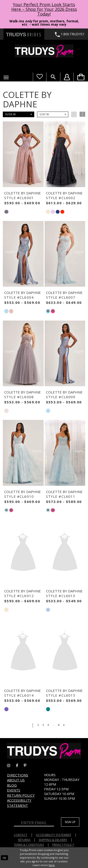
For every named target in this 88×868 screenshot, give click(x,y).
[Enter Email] (34, 823)
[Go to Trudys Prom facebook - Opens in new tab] (20, 766)
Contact (21, 835)
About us (16, 780)
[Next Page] (65, 725)
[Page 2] (37, 725)
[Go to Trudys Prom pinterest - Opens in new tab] (27, 766)
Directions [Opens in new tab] (18, 775)
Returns (24, 840)
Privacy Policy (63, 845)
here (52, 865)
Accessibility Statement (19, 803)
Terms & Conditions (29, 845)
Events (14, 790)
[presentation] (23, 154)
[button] (6, 77)
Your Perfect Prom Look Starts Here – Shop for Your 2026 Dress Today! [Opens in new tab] (44, 9)
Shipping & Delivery (53, 840)
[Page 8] (59, 725)
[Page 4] (48, 725)
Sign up (70, 822)
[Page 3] (43, 725)
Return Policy (21, 795)
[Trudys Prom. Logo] (44, 51)
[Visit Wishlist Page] (40, 77)
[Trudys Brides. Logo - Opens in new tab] (24, 34)
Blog (12, 785)
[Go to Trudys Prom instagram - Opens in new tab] (11, 766)
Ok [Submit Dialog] (4, 858)
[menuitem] (81, 77)
